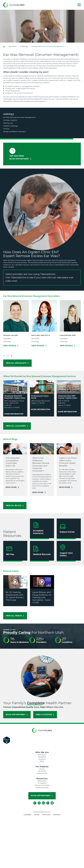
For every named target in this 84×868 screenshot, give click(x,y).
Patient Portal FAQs (42, 785)
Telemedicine (19, 277)
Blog (42, 761)
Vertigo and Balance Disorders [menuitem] (14, 132)
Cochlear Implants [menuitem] (10, 120)
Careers (42, 769)
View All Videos (15, 616)
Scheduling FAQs (42, 788)
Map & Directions (11, 410)
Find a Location (45, 715)
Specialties (42, 757)
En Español (42, 783)
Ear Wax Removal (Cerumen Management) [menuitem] (19, 117)
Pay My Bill (42, 771)
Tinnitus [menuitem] (6, 129)
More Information (14, 414)
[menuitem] (27, 814)
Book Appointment (17, 715)
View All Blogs (15, 506)
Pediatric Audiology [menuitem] (10, 126)
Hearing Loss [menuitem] (8, 123)
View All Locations (17, 426)
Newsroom (42, 755)
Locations (42, 759)
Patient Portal (42, 773)
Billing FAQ (42, 781)
